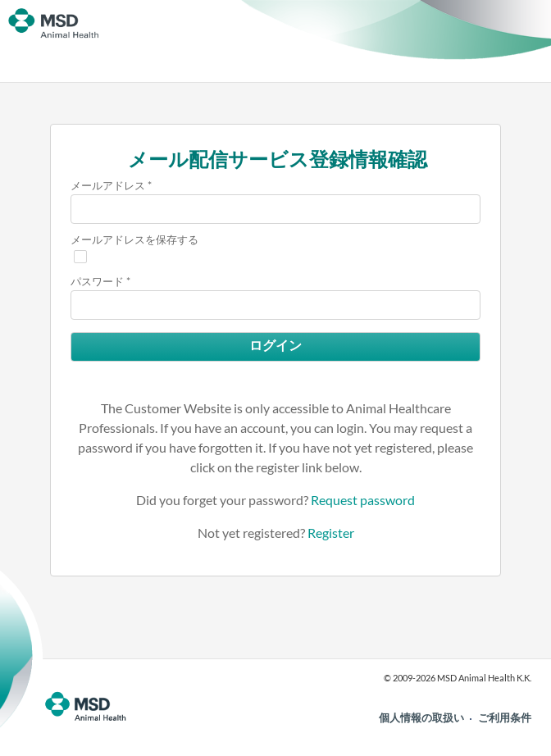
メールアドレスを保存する (134, 239)
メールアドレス (108, 185)
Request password (363, 500)
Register (331, 533)
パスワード (97, 281)
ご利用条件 (505, 717)
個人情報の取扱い (421, 717)
